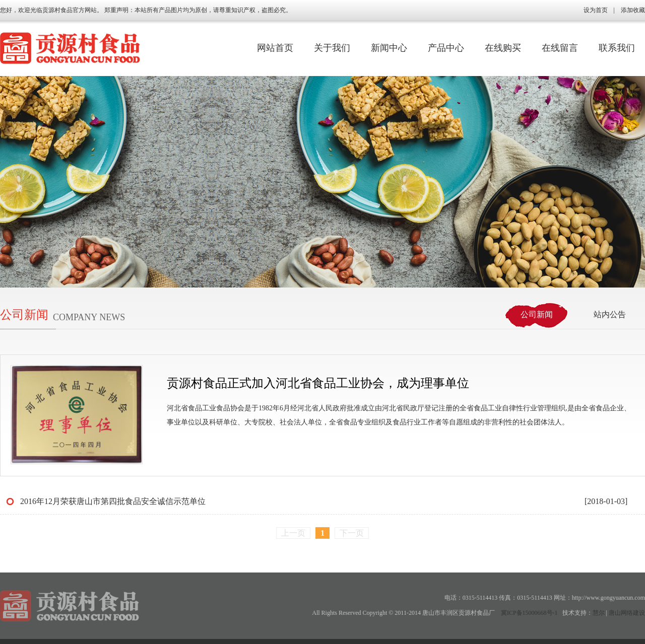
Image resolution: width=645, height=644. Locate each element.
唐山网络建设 (627, 613)
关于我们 (332, 48)
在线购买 (503, 48)
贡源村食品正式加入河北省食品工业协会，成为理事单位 (318, 383)
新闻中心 (389, 48)
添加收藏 (633, 10)
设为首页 (596, 10)
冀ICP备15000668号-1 (529, 613)
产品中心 (446, 48)
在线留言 (560, 48)
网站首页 (275, 48)
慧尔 (599, 613)
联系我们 (617, 48)
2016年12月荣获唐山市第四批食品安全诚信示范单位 (113, 501)
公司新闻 (537, 314)
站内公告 (610, 314)
